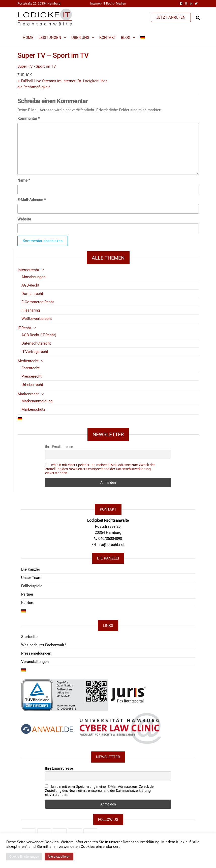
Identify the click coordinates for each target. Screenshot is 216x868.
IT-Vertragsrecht (35, 352)
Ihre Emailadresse (59, 447)
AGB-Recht (30, 285)
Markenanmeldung (37, 401)
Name (24, 180)
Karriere (28, 603)
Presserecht (32, 376)
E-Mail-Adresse (32, 200)
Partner (27, 594)
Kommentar (29, 119)
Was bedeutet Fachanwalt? (44, 645)
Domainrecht (32, 294)
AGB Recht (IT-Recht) (39, 335)
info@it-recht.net (111, 545)
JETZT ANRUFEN (171, 17)
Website (24, 219)
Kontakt (108, 38)
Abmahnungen (33, 277)
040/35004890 (110, 539)
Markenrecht (28, 394)
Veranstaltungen (35, 662)
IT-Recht (24, 328)
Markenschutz (33, 409)
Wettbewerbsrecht (37, 319)
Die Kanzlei (30, 569)
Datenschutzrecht (36, 343)
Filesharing (31, 310)
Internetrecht (28, 270)
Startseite (29, 637)
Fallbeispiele (32, 586)
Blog (126, 38)
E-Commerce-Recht (38, 302)
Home (28, 38)
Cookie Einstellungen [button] (24, 857)
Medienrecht (28, 361)
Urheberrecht (32, 385)
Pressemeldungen (36, 653)
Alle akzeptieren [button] (59, 857)
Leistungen (50, 38)
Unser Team (31, 578)
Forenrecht (30, 368)
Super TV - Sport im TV (37, 66)
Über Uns (80, 38)
